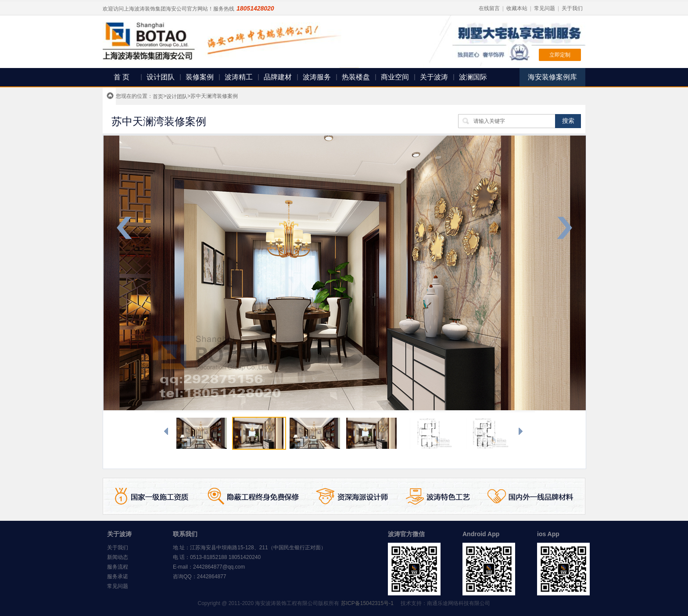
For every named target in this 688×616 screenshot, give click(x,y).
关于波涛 (434, 77)
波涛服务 (317, 77)
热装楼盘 (356, 77)
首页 (158, 97)
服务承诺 (118, 577)
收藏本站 (517, 8)
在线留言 (489, 8)
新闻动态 (118, 557)
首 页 (122, 77)
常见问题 (545, 8)
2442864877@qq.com (219, 567)
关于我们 (572, 8)
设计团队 (161, 77)
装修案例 (200, 77)
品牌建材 (278, 77)
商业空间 (395, 77)
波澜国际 (473, 77)
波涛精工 (239, 77)
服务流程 (118, 567)
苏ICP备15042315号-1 (367, 603)
